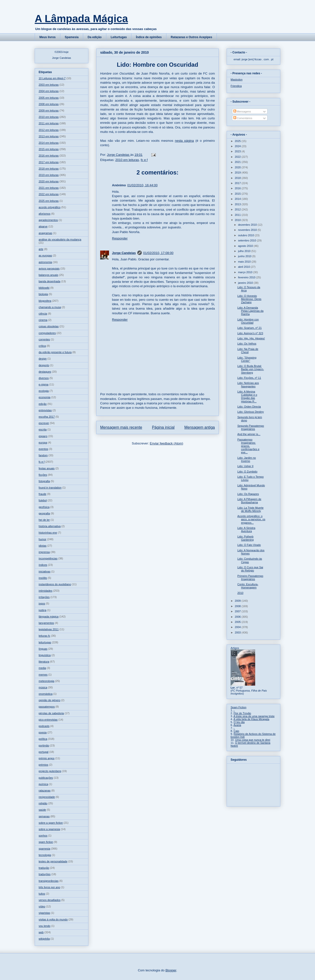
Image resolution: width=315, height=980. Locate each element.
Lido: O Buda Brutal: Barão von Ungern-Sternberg (251, 369)
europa (43, 443)
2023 (238, 151)
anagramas (45, 233)
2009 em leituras (49, 111)
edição (43, 404)
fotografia (44, 481)
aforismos (45, 214)
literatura (44, 662)
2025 (238, 141)
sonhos (43, 836)
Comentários (243, 118)
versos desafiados (50, 900)
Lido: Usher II (245, 466)
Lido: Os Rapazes (248, 494)
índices (43, 565)
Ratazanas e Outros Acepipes (191, 37)
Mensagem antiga (200, 427)
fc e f (144, 160)
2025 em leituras (49, 201)
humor (42, 539)
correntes (44, 339)
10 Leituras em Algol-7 (52, 78)
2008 (238, 606)
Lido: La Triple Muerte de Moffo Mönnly (250, 509)
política (43, 739)
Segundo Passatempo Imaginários (251, 427)
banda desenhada (49, 281)
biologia (43, 294)
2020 (238, 167)
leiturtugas (45, 642)
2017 (238, 183)
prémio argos (47, 758)
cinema (43, 320)
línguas (43, 649)
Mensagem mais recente (121, 427)
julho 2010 (245, 251)
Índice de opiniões (149, 37)
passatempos (47, 707)
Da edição (95, 37)
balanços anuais (48, 275)
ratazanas (45, 790)
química (43, 784)
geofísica (44, 507)
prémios (43, 765)
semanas (44, 816)
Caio (236, 731)
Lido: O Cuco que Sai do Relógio (250, 569)
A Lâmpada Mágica (81, 19)
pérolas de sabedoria (51, 713)
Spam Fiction (238, 707)
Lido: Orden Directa (249, 407)
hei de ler (44, 520)
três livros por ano (49, 887)
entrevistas (45, 410)
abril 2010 (244, 267)
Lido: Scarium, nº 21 (249, 328)
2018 (238, 178)
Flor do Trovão (242, 713)
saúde (42, 810)
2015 (238, 194)
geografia (44, 513)
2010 (238, 220)
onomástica (46, 694)
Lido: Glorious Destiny (251, 412)
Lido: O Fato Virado (249, 545)
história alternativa (50, 526)
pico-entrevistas (48, 720)
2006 (238, 617)
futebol (43, 500)
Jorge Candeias (124, 253)
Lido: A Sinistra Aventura (246, 530)
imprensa (44, 552)
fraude (42, 494)
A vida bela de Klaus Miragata (252, 719)
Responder (120, 238)
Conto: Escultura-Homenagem (248, 586)
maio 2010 (245, 262)
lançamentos (46, 623)
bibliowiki (44, 288)
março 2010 (245, 272)
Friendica (236, 86)
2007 (238, 611)
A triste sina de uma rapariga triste (254, 716)
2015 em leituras (49, 149)
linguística (45, 655)
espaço (43, 436)
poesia (43, 732)
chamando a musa (50, 307)
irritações (44, 597)
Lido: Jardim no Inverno (246, 459)
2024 (238, 146)
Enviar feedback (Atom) (167, 443)
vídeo (42, 906)
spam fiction (46, 842)
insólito (43, 578)
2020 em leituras (49, 181)
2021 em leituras (49, 188)
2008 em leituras (49, 104)
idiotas (43, 546)
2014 (238, 199)
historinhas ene (48, 533)
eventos (43, 449)
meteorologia (47, 681)
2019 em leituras (49, 175)
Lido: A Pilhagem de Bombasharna (249, 501)
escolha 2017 (47, 417)
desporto (44, 365)
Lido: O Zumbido (247, 472)
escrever (44, 423)
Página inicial (163, 427)
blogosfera (45, 301)
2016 (238, 188)
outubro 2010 (246, 235)
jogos (42, 603)
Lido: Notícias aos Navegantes (248, 385)
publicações (46, 778)
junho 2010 (245, 256)
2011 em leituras (49, 123)
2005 (238, 622)
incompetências (48, 558)
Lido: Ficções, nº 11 (249, 378)
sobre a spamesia (49, 829)
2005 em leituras (49, 98)
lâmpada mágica (49, 616)
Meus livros (47, 37)
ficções (43, 475)
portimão (44, 745)
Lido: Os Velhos (247, 344)
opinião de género (49, 700)
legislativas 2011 (49, 629)
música (43, 687)
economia (45, 397)
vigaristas (44, 913)
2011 (238, 215)
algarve (43, 226)
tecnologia (45, 855)
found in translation (50, 488)
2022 (238, 157)
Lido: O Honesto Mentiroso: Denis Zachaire (249, 299)
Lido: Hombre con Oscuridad (248, 321)
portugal (44, 752)
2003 (238, 632)
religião (43, 803)
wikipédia (44, 939)
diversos (44, 378)
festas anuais (47, 468)
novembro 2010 (248, 230)
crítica (42, 346)
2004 (238, 627)
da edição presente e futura (55, 352)
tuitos (42, 894)
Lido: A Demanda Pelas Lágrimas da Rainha (250, 311)
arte (41, 249)
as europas (45, 255)
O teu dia (239, 722)
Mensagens (242, 111)
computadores (47, 333)
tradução (44, 868)
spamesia (44, 849)
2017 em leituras (49, 162)
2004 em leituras (49, 91)
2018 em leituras (49, 169)
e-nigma (44, 384)
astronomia (45, 262)
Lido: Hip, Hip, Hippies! (251, 338)
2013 (238, 204)
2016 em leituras (49, 156)
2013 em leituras (49, 136)
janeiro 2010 (246, 283)
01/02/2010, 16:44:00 (142, 185)
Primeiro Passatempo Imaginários (250, 577)
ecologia (44, 391)
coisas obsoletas (49, 326)
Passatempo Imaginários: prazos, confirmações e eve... (248, 446)
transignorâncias (49, 881)
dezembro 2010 (248, 225)
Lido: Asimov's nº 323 (250, 333)
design (43, 359)
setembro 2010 (247, 240)
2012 (238, 209)
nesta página (184, 141)
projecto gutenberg (50, 771)
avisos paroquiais (49, 269)
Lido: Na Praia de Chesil (248, 351)
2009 (238, 601)
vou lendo (45, 926)
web (41, 932)
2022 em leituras (49, 194)
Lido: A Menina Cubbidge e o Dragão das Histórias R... (247, 396)
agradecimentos (48, 220)
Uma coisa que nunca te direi (252, 740)
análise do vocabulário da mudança (60, 239)
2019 (238, 173)
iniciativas (45, 571)
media (42, 668)
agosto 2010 (246, 246)
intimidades (46, 591)
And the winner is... (249, 434)
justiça (42, 610)
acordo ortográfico (50, 207)
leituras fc (44, 636)
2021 (238, 162)
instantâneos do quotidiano (55, 584)
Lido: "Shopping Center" (247, 359)
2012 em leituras (49, 130)
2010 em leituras (127, 160)
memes (43, 675)
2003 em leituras (49, 85)
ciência (43, 314)
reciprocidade (47, 797)
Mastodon (236, 79)
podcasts (44, 726)
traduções (45, 874)
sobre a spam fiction (51, 823)
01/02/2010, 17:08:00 (158, 253)
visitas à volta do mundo (53, 919)
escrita (43, 429)
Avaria (237, 725)
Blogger (171, 970)
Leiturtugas (119, 37)
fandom (43, 455)
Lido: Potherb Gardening (245, 538)
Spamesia (72, 37)
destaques (45, 372)
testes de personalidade (53, 861)
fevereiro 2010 (247, 277)
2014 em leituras (49, 143)
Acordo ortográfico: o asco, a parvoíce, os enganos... (251, 519)
